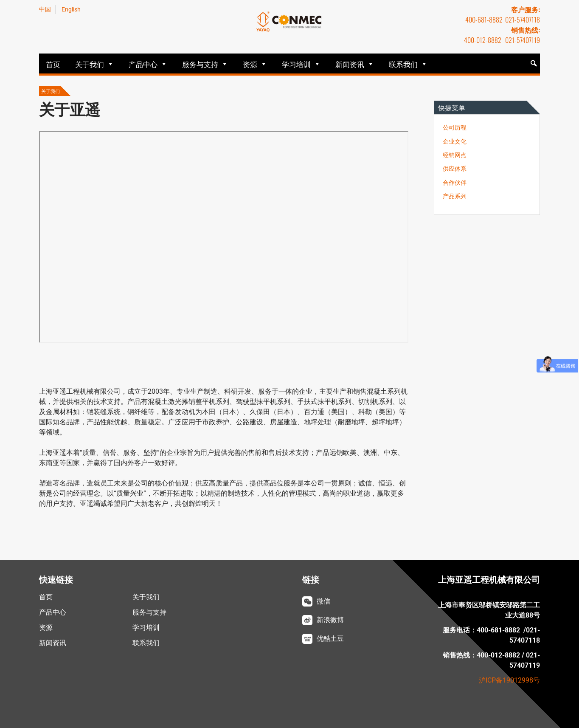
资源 (250, 64)
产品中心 (143, 64)
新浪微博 (330, 620)
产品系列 (455, 196)
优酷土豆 (330, 639)
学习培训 (296, 64)
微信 (323, 601)
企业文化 (455, 142)
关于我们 (90, 64)
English (71, 9)
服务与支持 (200, 64)
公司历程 (455, 128)
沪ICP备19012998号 (509, 680)
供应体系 (455, 169)
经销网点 (455, 155)
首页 (53, 64)
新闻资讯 (350, 64)
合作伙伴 (455, 183)
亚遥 (289, 22)
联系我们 (403, 64)
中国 (45, 9)
